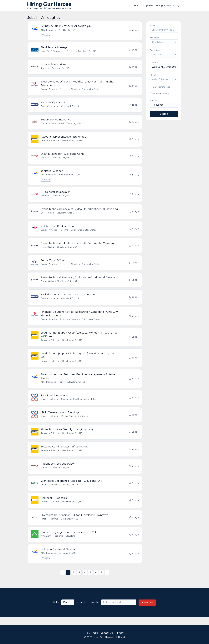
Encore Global (48, 216)
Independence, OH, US (70, 177)
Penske (45, 142)
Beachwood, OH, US (72, 142)
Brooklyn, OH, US (67, 30)
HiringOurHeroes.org (168, 5)
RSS (88, 633)
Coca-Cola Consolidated (52, 125)
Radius (153, 75)
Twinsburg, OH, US (87, 52)
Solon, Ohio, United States (84, 233)
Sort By (153, 100)
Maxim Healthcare (50, 405)
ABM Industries (48, 30)
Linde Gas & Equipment (52, 52)
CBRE (44, 492)
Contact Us (107, 633)
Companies (147, 5)
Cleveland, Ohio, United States (86, 90)
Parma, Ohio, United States (75, 422)
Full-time (71, 52)
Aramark (45, 69)
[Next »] (107, 581)
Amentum (46, 544)
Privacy (120, 633)
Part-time (59, 544)
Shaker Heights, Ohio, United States (79, 405)
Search (164, 114)
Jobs (136, 5)
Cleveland (71, 544)
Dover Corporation (50, 108)
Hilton (44, 526)
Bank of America (49, 90)
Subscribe (147, 611)
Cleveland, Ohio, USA (67, 216)
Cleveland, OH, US (60, 69)
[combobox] (164, 42)
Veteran (46, 35)
